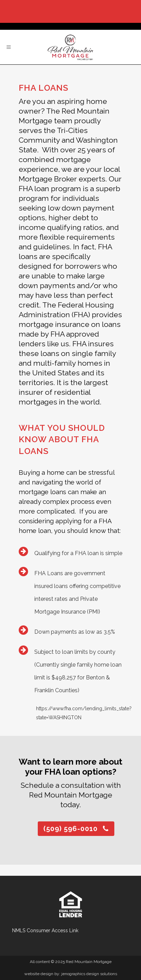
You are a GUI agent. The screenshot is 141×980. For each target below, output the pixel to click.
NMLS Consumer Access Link (45, 930)
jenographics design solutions (89, 974)
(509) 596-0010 (76, 829)
